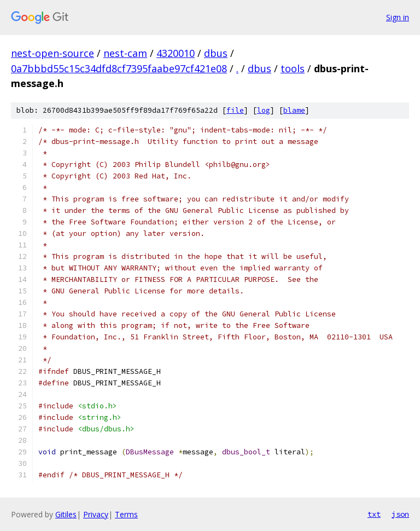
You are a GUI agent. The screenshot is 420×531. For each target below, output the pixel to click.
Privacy (96, 514)
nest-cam (125, 53)
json (400, 514)
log (264, 110)
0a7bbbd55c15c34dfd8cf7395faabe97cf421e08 (119, 68)
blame (294, 110)
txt (374, 514)
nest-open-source (52, 53)
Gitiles (66, 514)
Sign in (398, 17)
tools (293, 68)
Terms (126, 514)
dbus (216, 53)
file (235, 110)
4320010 (176, 53)
